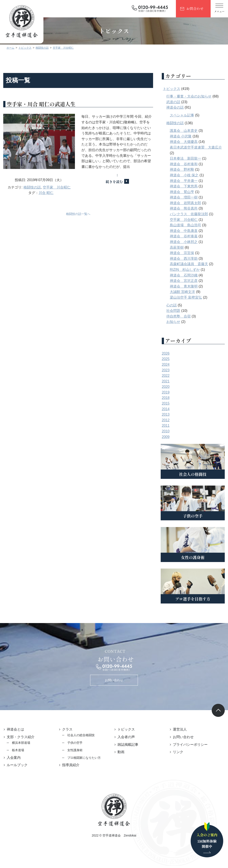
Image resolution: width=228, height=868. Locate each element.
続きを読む (114, 182)
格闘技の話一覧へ (78, 214)
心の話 (172, 305)
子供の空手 (75, 743)
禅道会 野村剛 (182, 169)
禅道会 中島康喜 (184, 231)
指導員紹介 (71, 765)
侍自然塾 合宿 (178, 316)
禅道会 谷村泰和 (184, 164)
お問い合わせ (114, 680)
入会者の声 (126, 737)
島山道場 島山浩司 (185, 225)
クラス (67, 729)
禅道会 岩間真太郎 (185, 203)
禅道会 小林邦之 (184, 242)
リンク (178, 752)
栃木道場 (18, 750)
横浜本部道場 (21, 743)
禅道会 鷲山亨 (182, 192)
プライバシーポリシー (190, 745)
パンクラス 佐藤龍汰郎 (189, 214)
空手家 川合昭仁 (57, 187)
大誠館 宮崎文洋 (182, 292)
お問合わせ (195, 8)
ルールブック (17, 765)
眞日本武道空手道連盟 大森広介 (196, 147)
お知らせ (173, 322)
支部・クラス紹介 (21, 737)
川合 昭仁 (46, 193)
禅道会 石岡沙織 (184, 275)
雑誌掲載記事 (128, 745)
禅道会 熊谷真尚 (184, 208)
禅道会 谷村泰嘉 (184, 236)
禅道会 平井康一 (184, 181)
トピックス (172, 89)
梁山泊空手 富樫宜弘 (186, 297)
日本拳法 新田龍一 (185, 158)
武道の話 (173, 102)
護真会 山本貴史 (184, 131)
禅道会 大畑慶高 (184, 142)
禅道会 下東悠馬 (184, 186)
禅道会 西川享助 (184, 259)
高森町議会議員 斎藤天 (189, 264)
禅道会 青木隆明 (184, 286)
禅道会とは (15, 729)
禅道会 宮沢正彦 (184, 281)
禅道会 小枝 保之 (184, 175)
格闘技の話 (32, 187)
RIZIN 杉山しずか (185, 270)
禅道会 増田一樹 (184, 197)
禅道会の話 (175, 107)
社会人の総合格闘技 (81, 735)
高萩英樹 (177, 247)
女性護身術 (75, 750)
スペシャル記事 (182, 115)
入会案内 (14, 758)
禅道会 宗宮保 (182, 253)
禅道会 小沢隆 (181, 136)
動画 (121, 752)
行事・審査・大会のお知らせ (189, 96)
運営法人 (180, 729)
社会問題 (173, 311)
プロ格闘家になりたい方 (84, 758)
